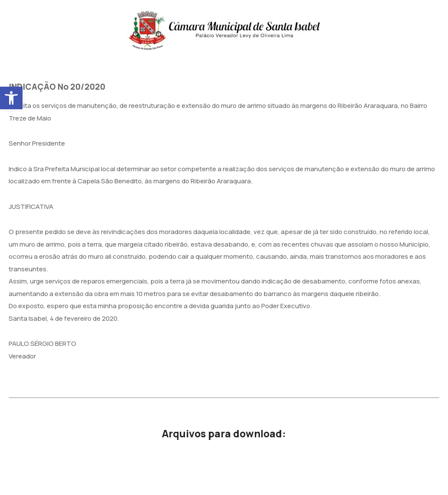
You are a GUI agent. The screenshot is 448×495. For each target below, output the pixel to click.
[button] (11, 98)
